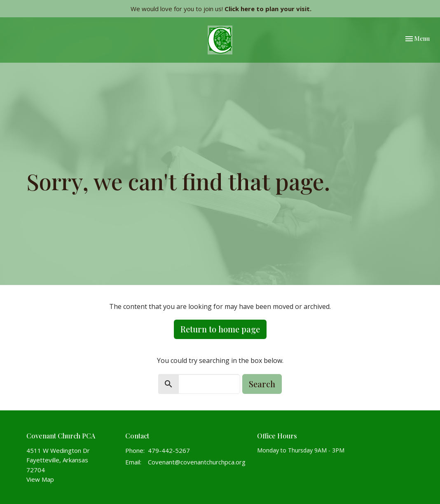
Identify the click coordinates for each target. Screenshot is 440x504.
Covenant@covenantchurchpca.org (197, 462)
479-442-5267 (169, 450)
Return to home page (220, 329)
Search (262, 384)
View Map (40, 479)
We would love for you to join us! (221, 9)
